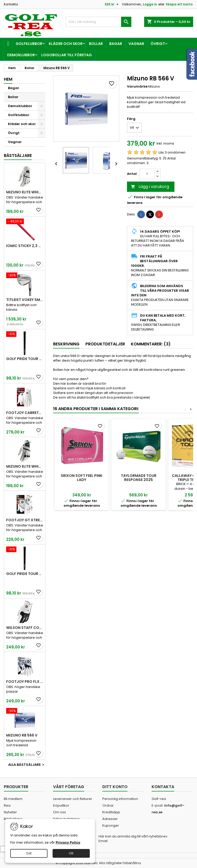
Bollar (96, 44)
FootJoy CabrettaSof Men (25, 413)
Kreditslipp (111, 812)
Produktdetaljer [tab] (105, 344)
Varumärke (137, 87)
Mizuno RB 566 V (22, 735)
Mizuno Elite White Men (25, 192)
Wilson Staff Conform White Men (25, 628)
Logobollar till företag (67, 55)
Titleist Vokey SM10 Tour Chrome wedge (25, 300)
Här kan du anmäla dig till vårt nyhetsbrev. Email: (133, 839)
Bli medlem (13, 799)
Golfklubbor (29, 44)
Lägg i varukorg (150, 187)
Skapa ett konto (179, 4)
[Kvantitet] (147, 174)
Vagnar (136, 44)
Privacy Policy (68, 842)
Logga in (150, 4)
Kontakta (11, 4)
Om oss (60, 812)
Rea (7, 805)
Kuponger (111, 825)
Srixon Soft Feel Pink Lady (82, 478)
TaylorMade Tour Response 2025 (139, 478)
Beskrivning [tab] (66, 344)
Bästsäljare (18, 155)
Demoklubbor (21, 55)
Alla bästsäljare (27, 765)
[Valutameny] (112, 4)
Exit (29, 853)
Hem (8, 79)
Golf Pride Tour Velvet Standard (25, 359)
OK (71, 853)
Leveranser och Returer (73, 799)
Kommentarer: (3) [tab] (151, 344)
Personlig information (120, 799)
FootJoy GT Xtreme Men (25, 520)
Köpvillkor (61, 805)
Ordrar (108, 805)
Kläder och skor (66, 44)
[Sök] (98, 22)
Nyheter (10, 812)
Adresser (110, 819)
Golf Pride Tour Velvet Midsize (25, 574)
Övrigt (158, 44)
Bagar (116, 44)
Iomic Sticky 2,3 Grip (25, 246)
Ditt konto (115, 787)
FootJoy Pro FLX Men (25, 682)
